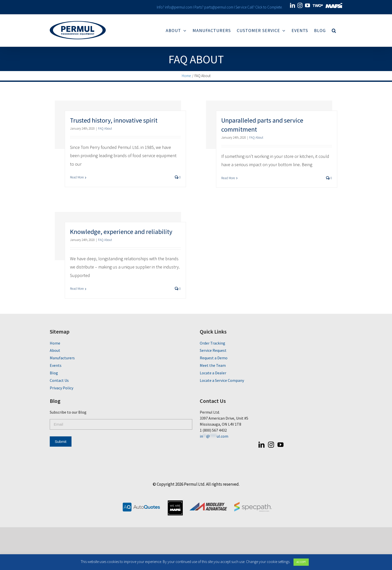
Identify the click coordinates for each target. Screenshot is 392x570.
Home (54, 343)
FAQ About (104, 128)
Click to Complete (267, 7)
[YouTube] (279, 445)
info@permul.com (177, 7)
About (54, 350)
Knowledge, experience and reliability (120, 232)
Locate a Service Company (221, 380)
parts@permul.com (217, 7)
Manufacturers (61, 358)
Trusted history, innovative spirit (113, 120)
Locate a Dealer (212, 373)
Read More (76, 177)
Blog (53, 373)
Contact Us (58, 380)
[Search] (333, 31)
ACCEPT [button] (301, 562)
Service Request (212, 350)
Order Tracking (211, 343)
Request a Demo (213, 358)
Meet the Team (212, 365)
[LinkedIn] (260, 445)
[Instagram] (270, 445)
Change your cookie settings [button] (268, 562)
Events (55, 365)
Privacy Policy (60, 388)
